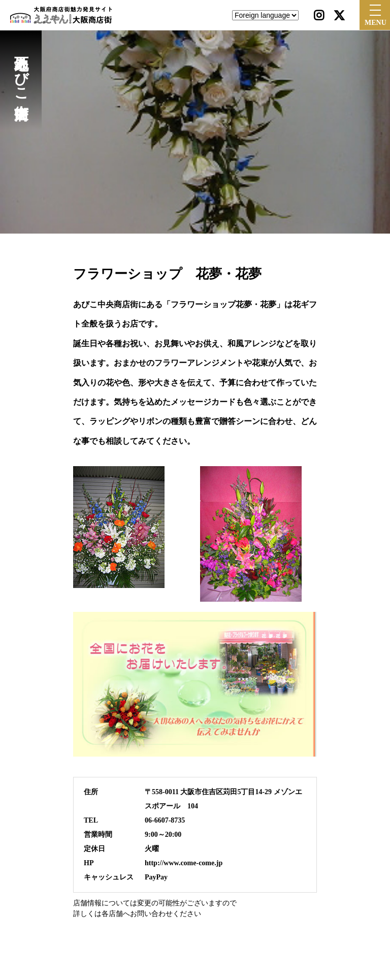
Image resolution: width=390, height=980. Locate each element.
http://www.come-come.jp (184, 863)
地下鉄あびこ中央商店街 (21, 70)
